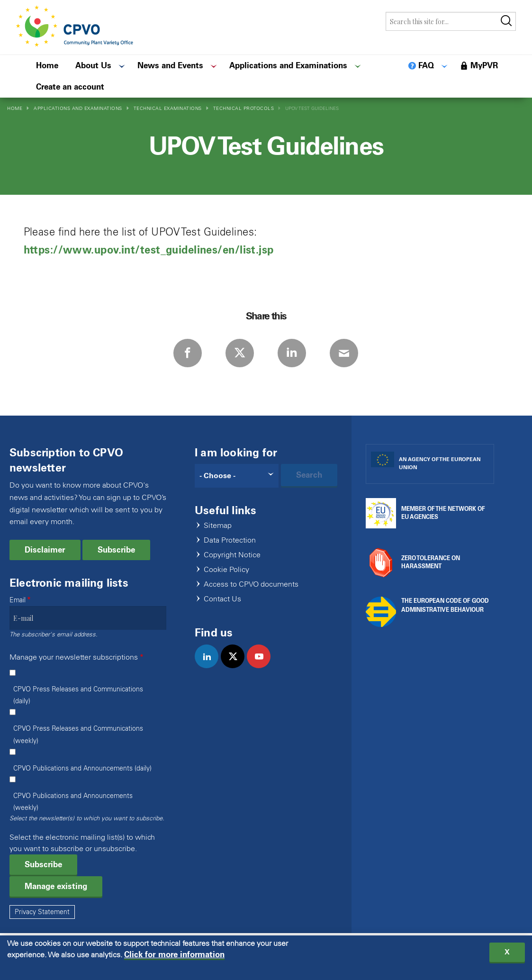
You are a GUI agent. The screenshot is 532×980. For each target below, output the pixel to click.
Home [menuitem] (47, 65)
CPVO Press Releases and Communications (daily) (78, 695)
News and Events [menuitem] (170, 65)
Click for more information (174, 957)
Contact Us (222, 599)
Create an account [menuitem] (70, 87)
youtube (263, 666)
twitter (237, 666)
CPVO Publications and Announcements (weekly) (73, 802)
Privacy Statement (42, 912)
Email (18, 600)
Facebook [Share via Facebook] (188, 353)
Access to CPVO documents (251, 585)
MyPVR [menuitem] (484, 65)
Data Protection (230, 540)
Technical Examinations (168, 108)
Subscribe (116, 550)
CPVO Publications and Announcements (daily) (82, 768)
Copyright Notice (232, 555)
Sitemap (218, 526)
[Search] (237, 476)
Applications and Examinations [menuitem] (288, 65)
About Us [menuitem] (93, 65)
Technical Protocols (244, 108)
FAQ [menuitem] (426, 65)
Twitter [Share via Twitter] (240, 353)
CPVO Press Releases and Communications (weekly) (78, 735)
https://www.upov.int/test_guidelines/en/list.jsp (149, 250)
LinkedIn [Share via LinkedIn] (292, 353)
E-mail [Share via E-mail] (344, 353)
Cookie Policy (226, 570)
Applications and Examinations (78, 108)
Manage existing (56, 886)
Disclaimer (45, 550)
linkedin (211, 666)
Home (15, 108)
